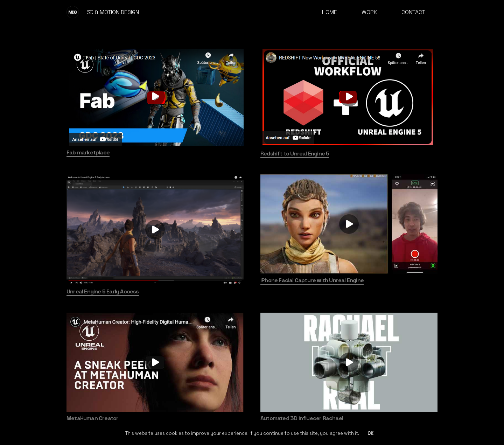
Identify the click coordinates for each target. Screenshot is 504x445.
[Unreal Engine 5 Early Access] (155, 230)
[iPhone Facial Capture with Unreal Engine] (349, 224)
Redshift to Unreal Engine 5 (295, 154)
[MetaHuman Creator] (155, 362)
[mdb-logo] (73, 12)
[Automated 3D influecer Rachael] (349, 362)
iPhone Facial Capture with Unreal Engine (312, 280)
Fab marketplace (88, 152)
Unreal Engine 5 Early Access (103, 291)
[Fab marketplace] (155, 96)
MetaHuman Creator (92, 418)
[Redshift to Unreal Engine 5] (349, 97)
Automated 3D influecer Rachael (302, 418)
